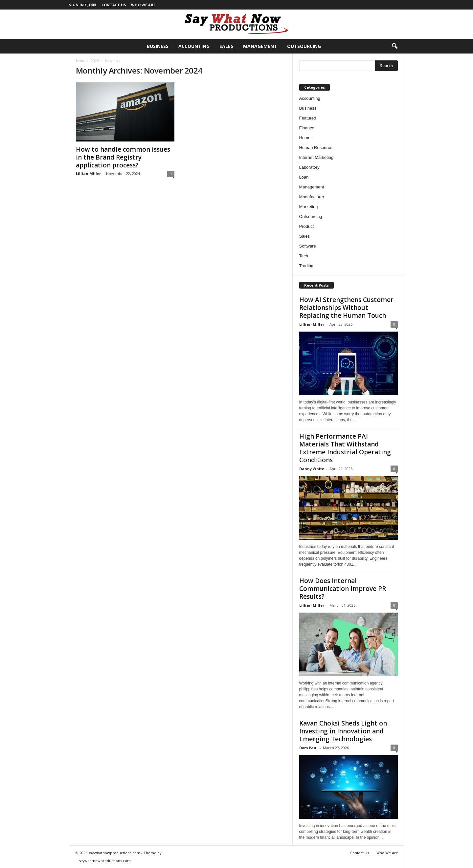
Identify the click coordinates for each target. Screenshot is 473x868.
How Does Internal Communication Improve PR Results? (343, 589)
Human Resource (316, 148)
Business (158, 46)
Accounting (194, 46)
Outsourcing (304, 46)
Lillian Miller (88, 174)
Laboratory (309, 167)
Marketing (309, 207)
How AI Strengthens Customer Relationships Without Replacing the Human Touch (346, 308)
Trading (306, 266)
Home (80, 61)
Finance (307, 128)
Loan (304, 177)
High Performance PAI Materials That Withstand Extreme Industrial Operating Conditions (345, 448)
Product (307, 226)
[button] (394, 46)
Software (308, 246)
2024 (95, 61)
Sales (226, 46)
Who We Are (143, 5)
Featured (308, 118)
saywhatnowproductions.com (105, 861)
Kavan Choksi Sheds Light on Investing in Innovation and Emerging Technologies (343, 731)
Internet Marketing (316, 157)
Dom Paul (308, 748)
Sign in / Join (82, 5)
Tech (304, 256)
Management (260, 46)
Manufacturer (312, 197)
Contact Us (114, 5)
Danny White (312, 469)
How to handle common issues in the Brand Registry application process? (123, 157)
